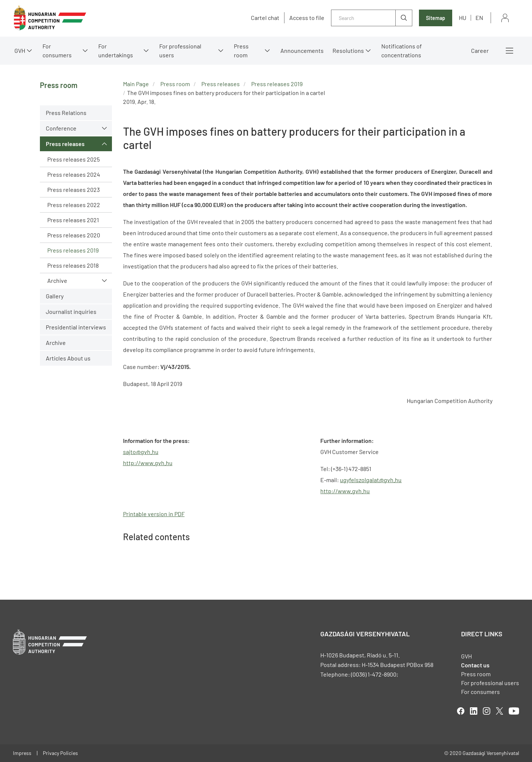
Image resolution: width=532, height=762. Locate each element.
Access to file (307, 18)
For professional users (180, 50)
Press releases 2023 (74, 189)
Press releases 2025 (74, 159)
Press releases (65, 144)
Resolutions (348, 50)
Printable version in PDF (154, 514)
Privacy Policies (60, 753)
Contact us (475, 665)
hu (463, 18)
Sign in (505, 18)
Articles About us (68, 358)
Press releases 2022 (74, 205)
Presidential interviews (76, 327)
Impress (22, 753)
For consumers (57, 50)
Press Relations (66, 113)
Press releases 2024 (74, 174)
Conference (61, 128)
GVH (20, 50)
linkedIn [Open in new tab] (474, 711)
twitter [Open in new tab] (499, 711)
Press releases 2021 (73, 220)
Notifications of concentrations (402, 50)
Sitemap (436, 18)
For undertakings (116, 50)
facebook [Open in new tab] (461, 711)
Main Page (136, 84)
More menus (509, 51)
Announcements (302, 50)
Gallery (55, 296)
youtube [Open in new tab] (514, 711)
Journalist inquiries (71, 311)
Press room (241, 50)
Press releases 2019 (73, 250)
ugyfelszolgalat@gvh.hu (371, 480)
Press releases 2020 (74, 235)
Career (480, 50)
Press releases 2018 (73, 265)
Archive (57, 280)
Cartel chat (265, 18)
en (479, 18)
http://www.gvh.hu (345, 491)
